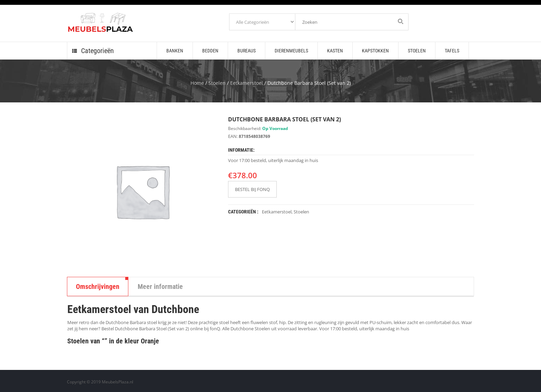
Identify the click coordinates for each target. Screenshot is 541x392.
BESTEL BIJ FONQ (252, 189)
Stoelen (217, 83)
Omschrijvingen (98, 287)
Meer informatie (160, 287)
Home (197, 83)
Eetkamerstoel (247, 83)
